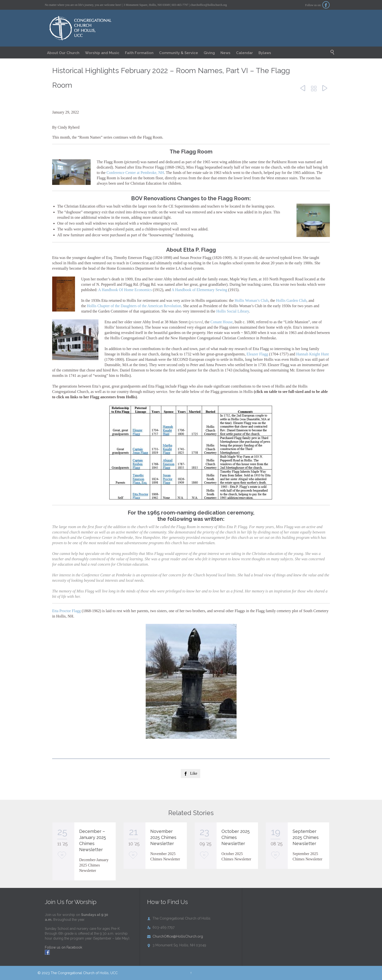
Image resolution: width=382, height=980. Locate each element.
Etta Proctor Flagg (66, 611)
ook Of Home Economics (132, 290)
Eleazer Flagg (257, 354)
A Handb (105, 290)
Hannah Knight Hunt (312, 354)
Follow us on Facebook (63, 947)
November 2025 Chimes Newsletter (163, 837)
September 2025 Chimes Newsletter (306, 837)
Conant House (222, 322)
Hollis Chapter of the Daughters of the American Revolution (134, 306)
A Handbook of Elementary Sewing (199, 290)
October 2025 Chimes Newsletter (236, 837)
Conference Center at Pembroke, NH (135, 173)
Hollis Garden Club (291, 300)
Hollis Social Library (233, 311)
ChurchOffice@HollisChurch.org (175, 936)
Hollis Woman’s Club (251, 300)
